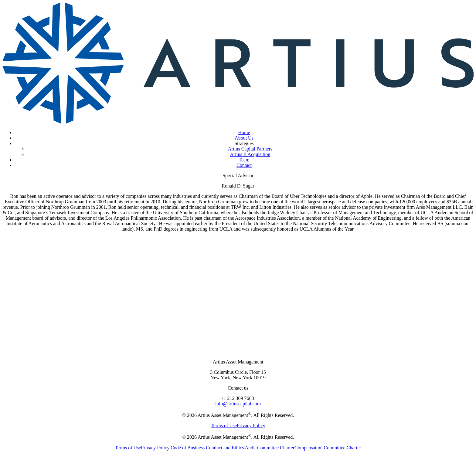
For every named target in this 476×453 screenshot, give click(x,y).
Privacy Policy (251, 426)
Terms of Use (224, 426)
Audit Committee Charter (270, 448)
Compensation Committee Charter (328, 448)
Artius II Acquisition (250, 154)
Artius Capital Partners (250, 149)
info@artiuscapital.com (238, 404)
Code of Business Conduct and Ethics (207, 448)
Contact (244, 165)
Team (244, 160)
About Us (244, 138)
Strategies (244, 143)
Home (244, 132)
